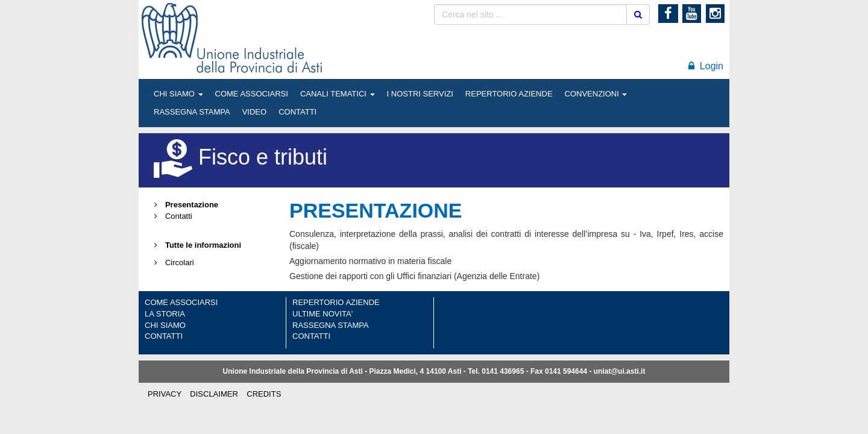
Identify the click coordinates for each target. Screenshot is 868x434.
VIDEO (254, 112)
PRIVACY (165, 394)
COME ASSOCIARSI (252, 94)
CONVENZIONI (596, 94)
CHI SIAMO (178, 94)
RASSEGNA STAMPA (192, 112)
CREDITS (264, 394)
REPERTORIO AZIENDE (509, 94)
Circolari (172, 263)
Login (706, 66)
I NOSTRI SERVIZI (420, 94)
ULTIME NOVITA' (322, 314)
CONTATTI (297, 112)
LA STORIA (165, 314)
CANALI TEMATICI (338, 94)
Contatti (171, 216)
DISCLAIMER (214, 394)
